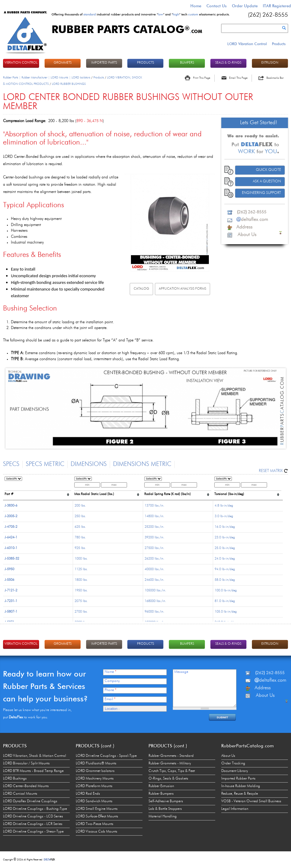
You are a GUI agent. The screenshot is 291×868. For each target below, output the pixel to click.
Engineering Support (261, 193)
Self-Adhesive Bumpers (166, 801)
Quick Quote (268, 170)
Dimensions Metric (142, 464)
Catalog (141, 289)
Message (181, 672)
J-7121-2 (11, 591)
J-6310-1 (11, 548)
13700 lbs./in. (154, 506)
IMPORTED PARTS (104, 63)
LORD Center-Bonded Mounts (26, 786)
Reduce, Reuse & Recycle (240, 794)
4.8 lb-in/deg (224, 506)
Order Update (245, 6)
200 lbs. (80, 506)
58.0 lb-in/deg (225, 580)
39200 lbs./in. (154, 538)
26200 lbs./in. (154, 559)
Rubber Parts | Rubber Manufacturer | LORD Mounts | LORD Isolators (47, 78)
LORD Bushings (15, 779)
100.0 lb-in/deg (226, 591)
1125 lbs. (81, 569)
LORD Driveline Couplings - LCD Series (33, 816)
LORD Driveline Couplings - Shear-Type (33, 832)
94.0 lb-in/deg (225, 569)
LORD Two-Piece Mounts (95, 824)
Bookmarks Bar (275, 78)
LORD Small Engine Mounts (97, 809)
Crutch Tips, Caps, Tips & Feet (172, 771)
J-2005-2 (11, 516)
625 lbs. (80, 527)
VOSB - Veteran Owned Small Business (251, 801)
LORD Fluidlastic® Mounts (96, 763)
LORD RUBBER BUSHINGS (69, 84)
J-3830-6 (11, 506)
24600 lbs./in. (154, 580)
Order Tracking (233, 763)
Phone (110, 690)
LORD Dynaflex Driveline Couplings (30, 801)
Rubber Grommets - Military (170, 763)
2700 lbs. (81, 612)
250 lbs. (80, 516)
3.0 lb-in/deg (224, 516)
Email (110, 699)
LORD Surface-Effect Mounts (97, 816)
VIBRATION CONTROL (21, 63)
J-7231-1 (11, 601)
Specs (11, 464)
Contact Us (217, 6)
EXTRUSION (270, 63)
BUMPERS (187, 63)
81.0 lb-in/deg (225, 601)
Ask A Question (267, 181)
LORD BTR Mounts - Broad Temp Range (33, 771)
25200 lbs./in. (154, 527)
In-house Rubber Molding (241, 786)
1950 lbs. (81, 591)
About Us (228, 756)
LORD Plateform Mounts (94, 786)
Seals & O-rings (228, 63)
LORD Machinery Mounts (95, 779)
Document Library (235, 771)
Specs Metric (45, 464)
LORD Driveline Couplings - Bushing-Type (35, 809)
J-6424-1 (11, 538)
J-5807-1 (11, 612)
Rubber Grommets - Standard (171, 756)
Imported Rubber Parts (238, 779)
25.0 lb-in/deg (225, 548)
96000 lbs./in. (154, 612)
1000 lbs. (81, 559)
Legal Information (235, 809)
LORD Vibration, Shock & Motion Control (35, 756)
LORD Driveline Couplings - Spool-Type (106, 756)
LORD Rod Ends (88, 794)
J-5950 (9, 569)
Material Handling (163, 816)
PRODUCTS (145, 63)
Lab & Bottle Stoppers (165, 809)
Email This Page (238, 78)
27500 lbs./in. (154, 548)
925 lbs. (80, 548)
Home (196, 6)
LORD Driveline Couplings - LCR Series (33, 824)
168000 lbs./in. (155, 601)
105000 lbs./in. (155, 591)
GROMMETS (63, 63)
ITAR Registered (277, 6)
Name (110, 672)
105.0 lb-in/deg (226, 612)
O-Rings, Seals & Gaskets (168, 779)
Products (279, 44)
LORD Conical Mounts (20, 794)
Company (112, 681)
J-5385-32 (12, 559)
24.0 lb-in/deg (225, 559)
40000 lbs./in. (154, 569)
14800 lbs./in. (154, 516)
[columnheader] (38, 488)
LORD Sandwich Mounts (94, 801)
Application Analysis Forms (182, 289)
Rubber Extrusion (161, 786)
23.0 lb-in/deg (225, 538)
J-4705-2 (11, 527)
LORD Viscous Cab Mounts (97, 832)
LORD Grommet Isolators (95, 771)
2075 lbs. (81, 601)
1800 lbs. (81, 580)
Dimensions (89, 464)
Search (284, 28)
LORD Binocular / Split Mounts (26, 763)
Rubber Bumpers (161, 794)
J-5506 (9, 580)
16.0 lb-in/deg (225, 527)
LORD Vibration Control (247, 44)
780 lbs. (80, 538)
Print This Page (202, 78)
